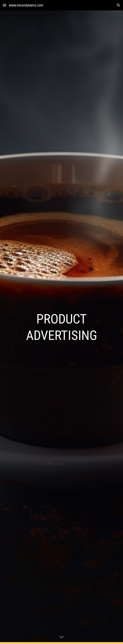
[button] (4, 5)
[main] (61, 327)
